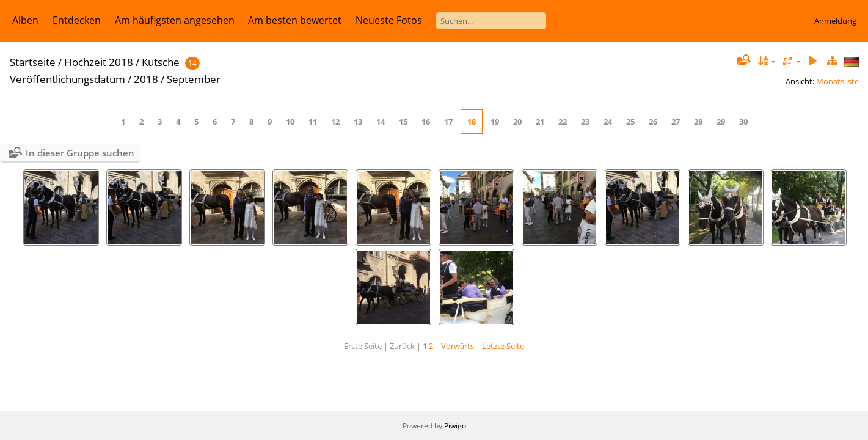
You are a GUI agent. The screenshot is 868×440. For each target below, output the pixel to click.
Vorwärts (458, 346)
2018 (146, 79)
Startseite (33, 62)
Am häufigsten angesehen (175, 20)
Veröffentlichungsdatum (67, 79)
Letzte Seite (503, 346)
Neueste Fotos (389, 20)
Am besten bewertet (295, 20)
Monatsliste (837, 81)
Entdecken (77, 20)
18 (472, 122)
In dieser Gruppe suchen (80, 153)
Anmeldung (835, 21)
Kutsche (161, 62)
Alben (25, 20)
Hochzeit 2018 (99, 62)
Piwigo (455, 426)
